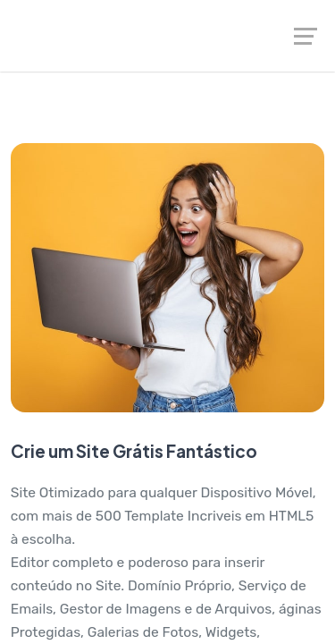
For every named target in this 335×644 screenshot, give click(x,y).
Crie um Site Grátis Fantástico (134, 451)
